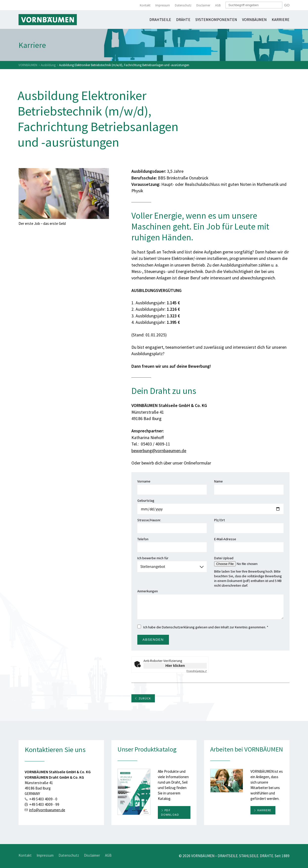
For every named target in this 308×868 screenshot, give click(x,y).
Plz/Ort (249, 524)
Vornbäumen (254, 19)
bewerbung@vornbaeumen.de (159, 451)
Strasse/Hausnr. (172, 524)
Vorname (172, 485)
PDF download (170, 812)
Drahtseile (160, 19)
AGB (218, 5)
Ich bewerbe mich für (172, 562)
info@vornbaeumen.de (47, 810)
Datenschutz (183, 5)
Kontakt (145, 5)
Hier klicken (175, 666)
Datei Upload (245, 561)
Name (249, 485)
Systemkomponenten (216, 19)
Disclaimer (203, 5)
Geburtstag (210, 505)
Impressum (163, 5)
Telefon (172, 543)
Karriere (281, 19)
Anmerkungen (210, 604)
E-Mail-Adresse (249, 543)
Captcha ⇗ (197, 671)
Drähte (183, 19)
